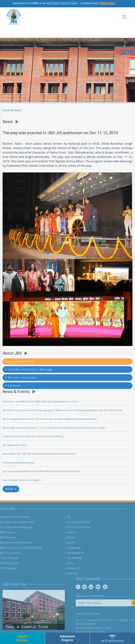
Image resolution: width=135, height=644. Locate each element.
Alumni (64, 543)
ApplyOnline (22, 638)
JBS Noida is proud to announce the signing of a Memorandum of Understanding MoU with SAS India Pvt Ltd (62, 410)
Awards (64, 532)
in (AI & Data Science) (112, 638)
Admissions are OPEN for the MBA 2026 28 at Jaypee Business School (41, 401)
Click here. (111, 3)
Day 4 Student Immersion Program (22, 480)
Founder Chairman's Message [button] (29, 369)
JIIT (62, 517)
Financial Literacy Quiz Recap (19, 463)
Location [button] (13, 386)
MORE (11, 489)
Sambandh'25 (68, 553)
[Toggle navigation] (124, 17)
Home (7, 110)
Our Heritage (67, 558)
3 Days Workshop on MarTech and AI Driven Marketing (33, 436)
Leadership (66, 548)
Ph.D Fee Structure (71, 527)
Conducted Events (71, 522)
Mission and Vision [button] (21, 377)
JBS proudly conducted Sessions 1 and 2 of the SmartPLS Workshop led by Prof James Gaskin (54, 428)
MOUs (63, 537)
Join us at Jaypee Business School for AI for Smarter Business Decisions (42, 471)
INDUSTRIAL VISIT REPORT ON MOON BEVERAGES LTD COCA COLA (39, 454)
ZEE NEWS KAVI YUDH (15, 445)
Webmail (65, 573)
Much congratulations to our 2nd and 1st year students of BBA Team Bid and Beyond (50, 419)
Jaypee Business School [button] (20, 361)
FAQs (63, 563)
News (18, 110)
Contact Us (66, 568)
